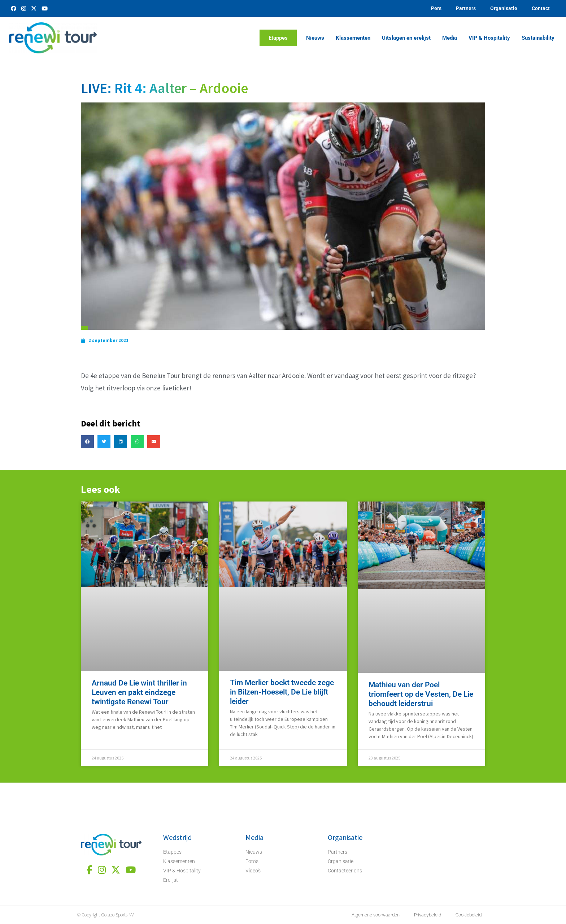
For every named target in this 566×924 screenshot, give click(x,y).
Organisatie (504, 8)
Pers (436, 8)
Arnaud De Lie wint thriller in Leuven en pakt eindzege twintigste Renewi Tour (139, 692)
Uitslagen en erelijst (406, 38)
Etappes (278, 38)
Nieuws (315, 38)
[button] (87, 442)
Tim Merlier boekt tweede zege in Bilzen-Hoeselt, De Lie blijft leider (282, 692)
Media (450, 38)
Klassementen (353, 38)
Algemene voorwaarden (376, 915)
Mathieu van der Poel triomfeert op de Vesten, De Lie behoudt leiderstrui (421, 694)
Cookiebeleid (469, 915)
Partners (466, 8)
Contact (541, 8)
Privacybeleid (428, 915)
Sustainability (538, 38)
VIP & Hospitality (489, 38)
